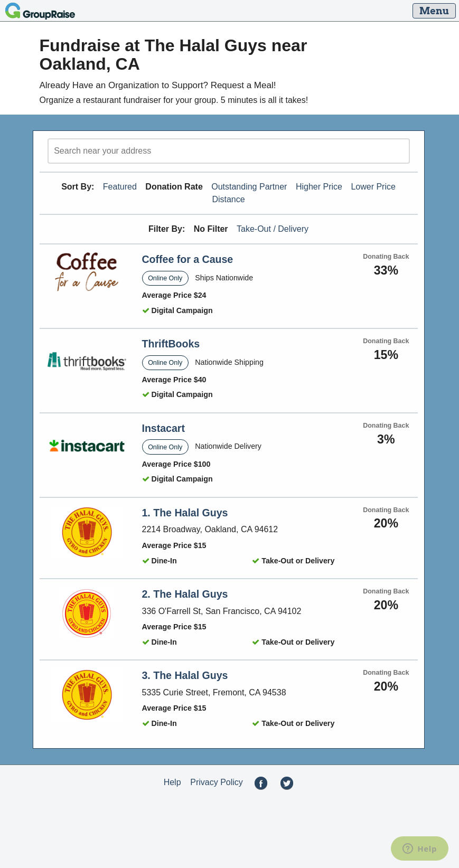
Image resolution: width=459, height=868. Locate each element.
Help (172, 782)
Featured (120, 187)
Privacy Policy (217, 782)
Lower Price (373, 187)
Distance (228, 199)
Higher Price (319, 187)
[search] (229, 151)
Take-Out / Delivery (273, 229)
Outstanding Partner (249, 187)
